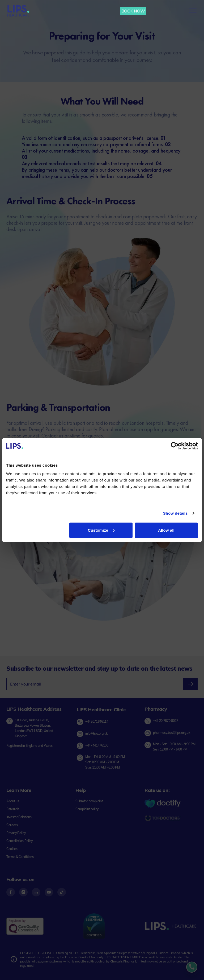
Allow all (166, 530)
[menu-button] (193, 11)
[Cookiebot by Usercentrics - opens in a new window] (175, 446)
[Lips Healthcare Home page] (18, 11)
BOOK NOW (133, 11)
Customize (101, 530)
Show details (175, 513)
